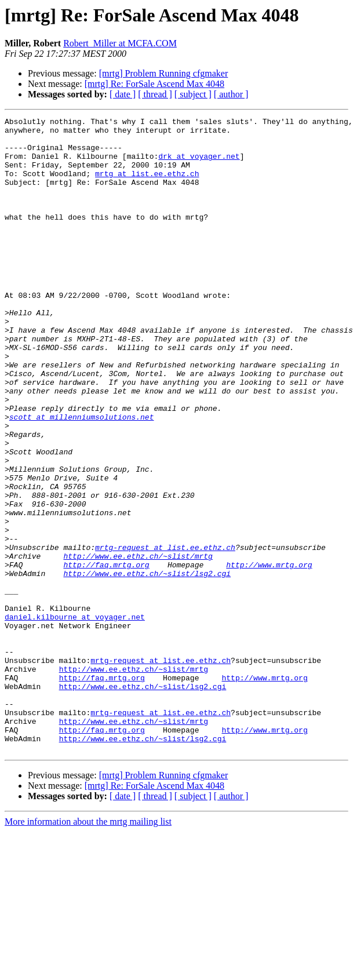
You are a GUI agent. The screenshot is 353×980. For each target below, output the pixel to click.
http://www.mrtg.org (269, 655)
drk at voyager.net (199, 165)
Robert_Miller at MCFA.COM (120, 43)
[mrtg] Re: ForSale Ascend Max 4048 (154, 84)
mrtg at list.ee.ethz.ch (147, 185)
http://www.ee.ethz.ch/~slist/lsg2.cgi (147, 665)
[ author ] (231, 94)
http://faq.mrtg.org (106, 655)
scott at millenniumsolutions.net (82, 478)
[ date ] (123, 94)
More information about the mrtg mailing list (88, 948)
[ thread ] (155, 94)
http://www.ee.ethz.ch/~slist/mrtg (138, 644)
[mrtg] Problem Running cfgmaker (164, 73)
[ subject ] (193, 94)
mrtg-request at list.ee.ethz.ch (165, 634)
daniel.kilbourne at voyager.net (75, 717)
